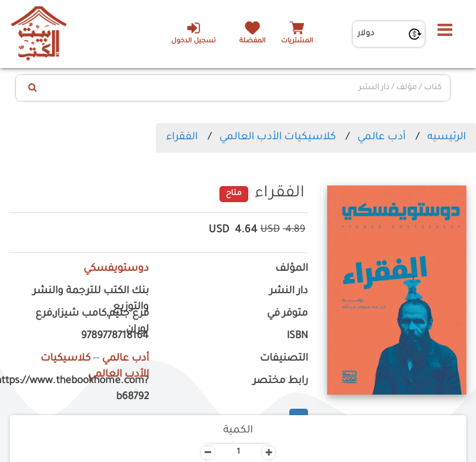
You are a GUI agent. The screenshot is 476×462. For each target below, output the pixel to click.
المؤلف (292, 269)
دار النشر (289, 292)
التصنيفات (284, 359)
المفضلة (252, 41)
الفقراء (182, 137)
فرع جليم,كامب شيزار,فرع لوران (92, 322)
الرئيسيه (446, 137)
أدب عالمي (381, 137)
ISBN (297, 337)
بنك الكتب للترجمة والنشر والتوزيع (91, 300)
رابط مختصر (280, 381)
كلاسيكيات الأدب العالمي (277, 137)
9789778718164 (115, 337)
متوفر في (287, 314)
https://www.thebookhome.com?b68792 (79, 389)
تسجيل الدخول (193, 33)
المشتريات (297, 41)
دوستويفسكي (116, 269)
